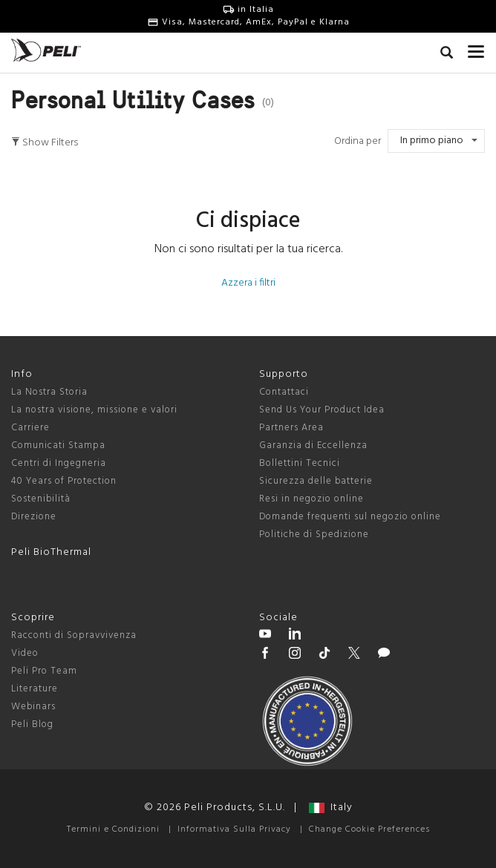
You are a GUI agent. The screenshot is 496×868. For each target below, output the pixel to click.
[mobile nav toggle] (476, 48)
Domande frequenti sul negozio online (350, 517)
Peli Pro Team (44, 671)
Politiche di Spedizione (314, 535)
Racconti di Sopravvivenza (74, 635)
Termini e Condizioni (113, 829)
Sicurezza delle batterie (316, 481)
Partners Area (291, 428)
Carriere (30, 428)
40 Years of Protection (64, 481)
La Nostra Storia (49, 392)
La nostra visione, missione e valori (94, 410)
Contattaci (284, 392)
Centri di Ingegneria (59, 463)
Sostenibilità (41, 499)
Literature (35, 689)
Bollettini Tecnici (300, 463)
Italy (331, 808)
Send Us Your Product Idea (322, 410)
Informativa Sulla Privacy (234, 829)
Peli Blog (32, 724)
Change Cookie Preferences (369, 829)
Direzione (34, 517)
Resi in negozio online (311, 499)
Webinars (33, 707)
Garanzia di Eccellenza (313, 445)
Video (25, 653)
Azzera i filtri (248, 283)
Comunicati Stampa (58, 445)
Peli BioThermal (51, 552)
